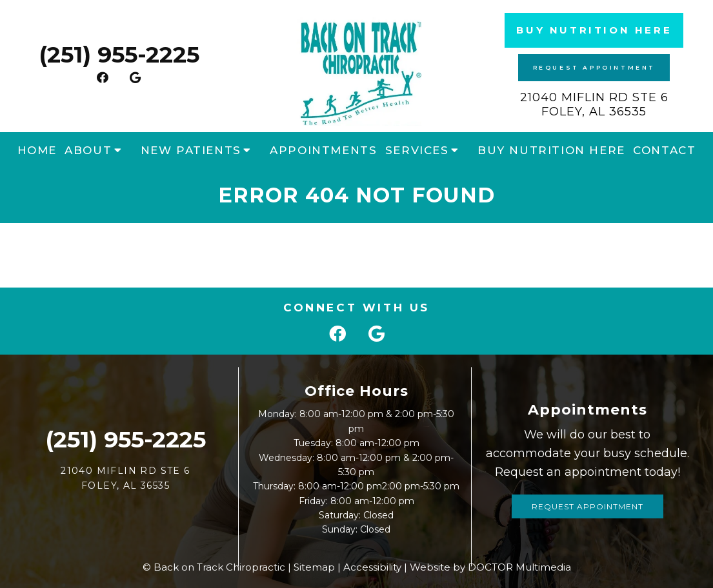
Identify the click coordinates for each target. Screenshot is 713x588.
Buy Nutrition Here (594, 30)
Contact (664, 150)
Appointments (323, 150)
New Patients (191, 150)
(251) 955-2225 (119, 54)
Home (37, 150)
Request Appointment (594, 67)
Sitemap (314, 567)
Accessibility (372, 567)
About (88, 150)
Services (417, 150)
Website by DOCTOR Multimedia (490, 567)
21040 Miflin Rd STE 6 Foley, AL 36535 (594, 104)
